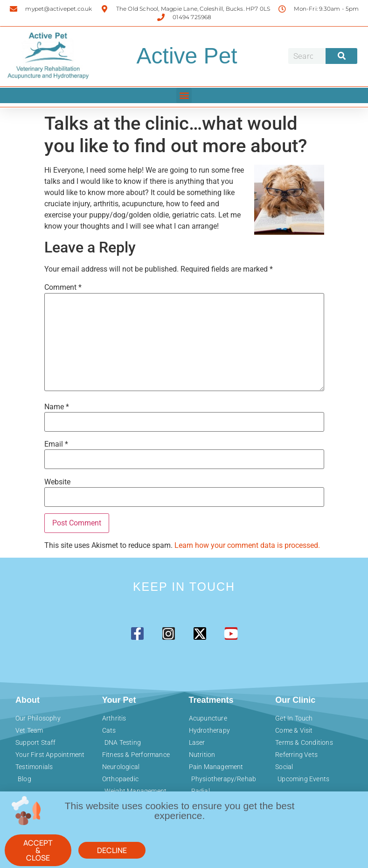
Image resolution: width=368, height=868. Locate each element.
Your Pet (119, 700)
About (28, 700)
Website (57, 482)
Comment (63, 287)
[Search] (341, 56)
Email (56, 444)
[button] (184, 95)
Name (57, 407)
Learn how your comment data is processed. (247, 545)
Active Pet (187, 56)
